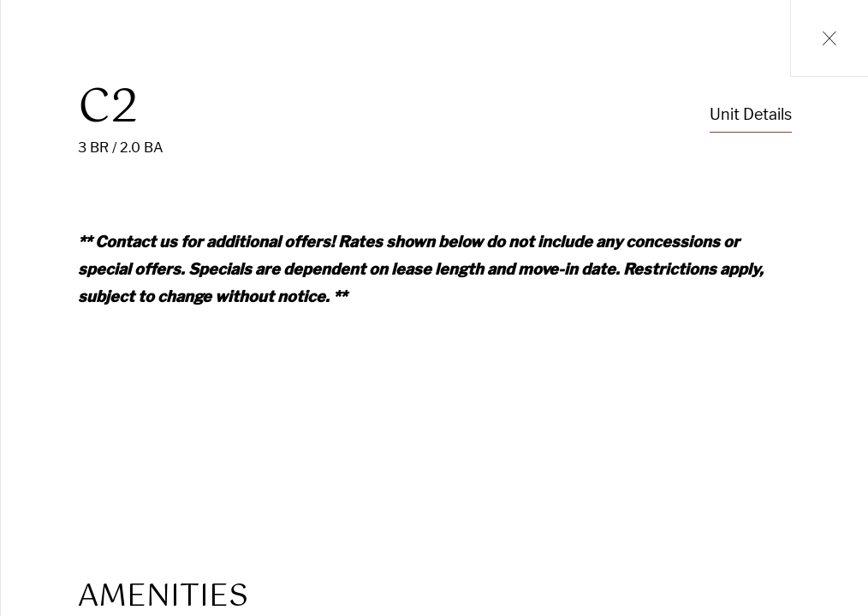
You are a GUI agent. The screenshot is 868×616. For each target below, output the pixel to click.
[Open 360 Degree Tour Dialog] (290, 414)
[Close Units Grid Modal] (829, 38)
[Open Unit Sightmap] (266, 414)
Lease (775, 407)
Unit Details (751, 114)
